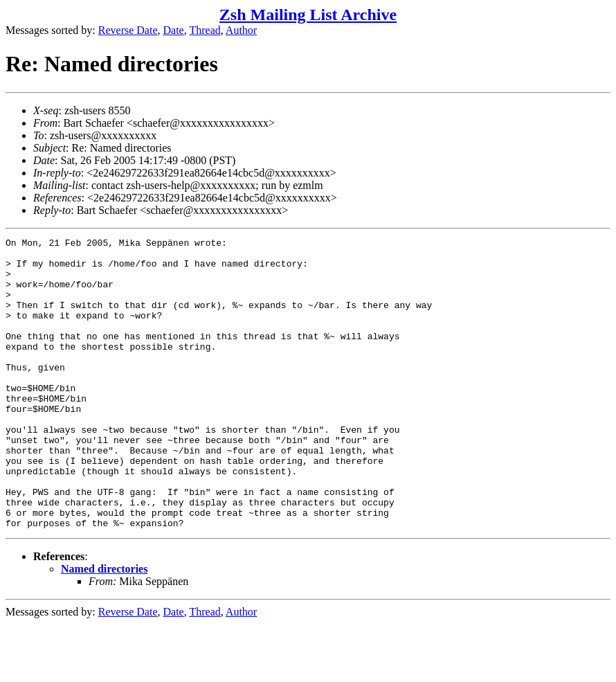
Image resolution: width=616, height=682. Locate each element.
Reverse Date (128, 30)
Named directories (104, 627)
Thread (205, 30)
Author (241, 30)
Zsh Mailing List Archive (308, 15)
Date (174, 30)
